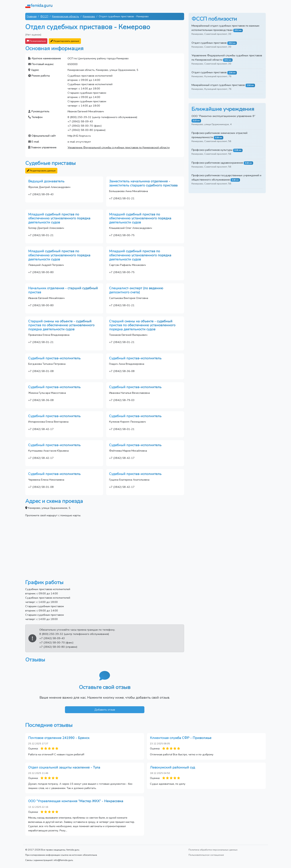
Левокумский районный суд (173, 767)
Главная (32, 16)
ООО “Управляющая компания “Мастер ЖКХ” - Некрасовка (76, 801)
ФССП (44, 16)
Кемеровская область (66, 16)
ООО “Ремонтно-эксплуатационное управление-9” (223, 116)
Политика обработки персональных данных (213, 850)
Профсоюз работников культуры (212, 150)
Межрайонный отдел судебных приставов (218, 85)
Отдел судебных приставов (209, 43)
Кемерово (89, 16)
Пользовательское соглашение (206, 855)
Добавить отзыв (105, 710)
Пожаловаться (36, 41)
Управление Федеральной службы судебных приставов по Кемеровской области (119, 147)
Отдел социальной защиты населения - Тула (64, 767)
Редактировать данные (65, 41)
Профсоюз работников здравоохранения (217, 163)
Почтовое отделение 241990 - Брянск (59, 738)
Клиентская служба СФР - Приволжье (181, 738)
